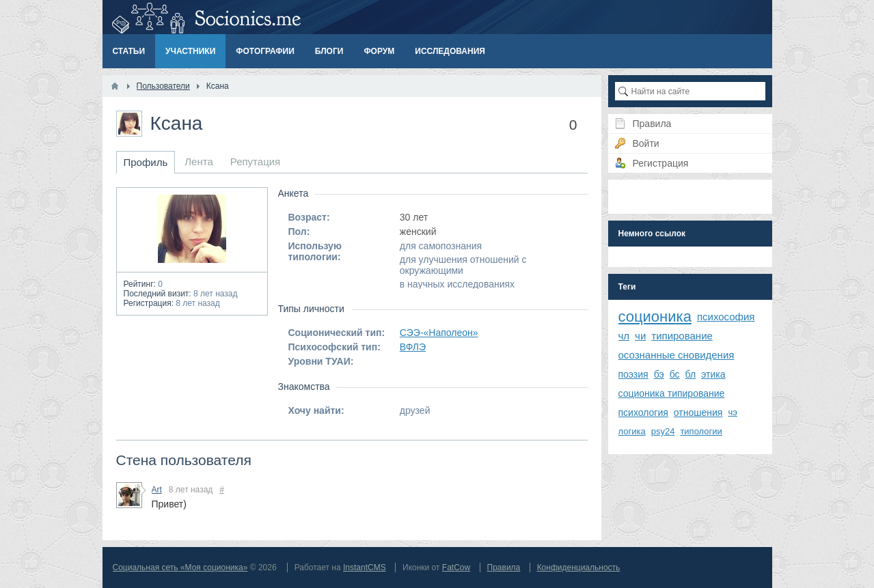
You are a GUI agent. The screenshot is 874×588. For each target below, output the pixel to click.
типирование (682, 336)
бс (675, 374)
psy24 (663, 431)
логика (632, 431)
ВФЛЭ (413, 347)
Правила (504, 568)
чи (640, 336)
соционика (655, 317)
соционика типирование (672, 393)
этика (713, 374)
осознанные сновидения (677, 355)
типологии (701, 431)
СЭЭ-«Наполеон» (439, 333)
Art (157, 490)
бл (691, 374)
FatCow (456, 568)
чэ (732, 412)
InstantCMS (365, 568)
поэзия (633, 374)
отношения (698, 412)
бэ (659, 374)
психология (643, 412)
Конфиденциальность (579, 568)
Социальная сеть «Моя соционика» (180, 568)
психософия (726, 317)
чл (624, 336)
